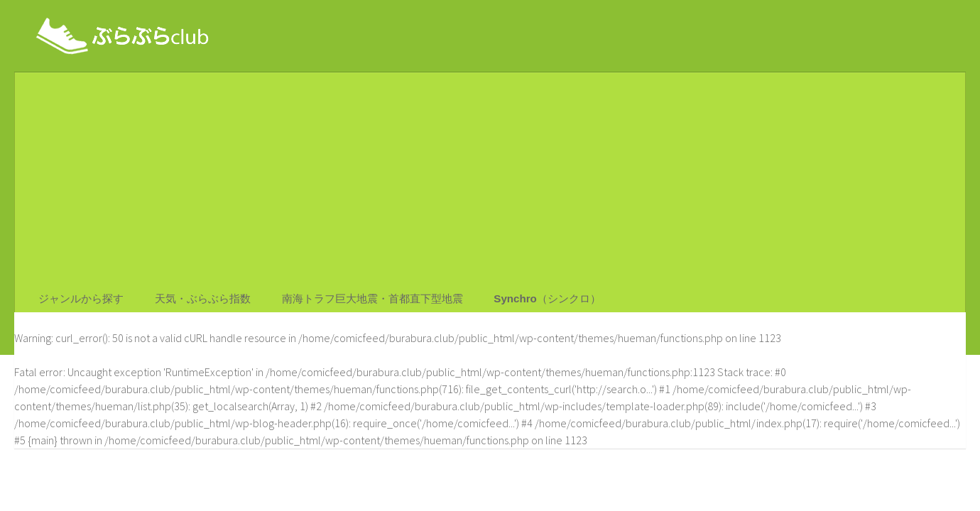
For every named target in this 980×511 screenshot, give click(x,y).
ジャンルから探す (80, 302)
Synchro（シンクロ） (534, 302)
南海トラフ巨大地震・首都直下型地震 (364, 302)
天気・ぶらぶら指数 (197, 302)
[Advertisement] (490, 179)
